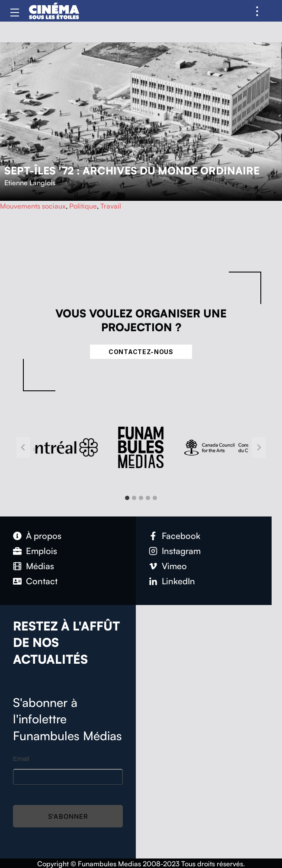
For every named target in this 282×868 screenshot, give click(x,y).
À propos (44, 536)
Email (21, 759)
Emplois (42, 551)
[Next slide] (259, 447)
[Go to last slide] (23, 447)
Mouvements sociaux (33, 206)
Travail (111, 206)
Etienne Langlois (30, 183)
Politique (83, 206)
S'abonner (68, 816)
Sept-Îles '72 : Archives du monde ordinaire (132, 171)
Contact (42, 581)
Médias (40, 566)
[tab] (127, 498)
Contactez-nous (141, 352)
